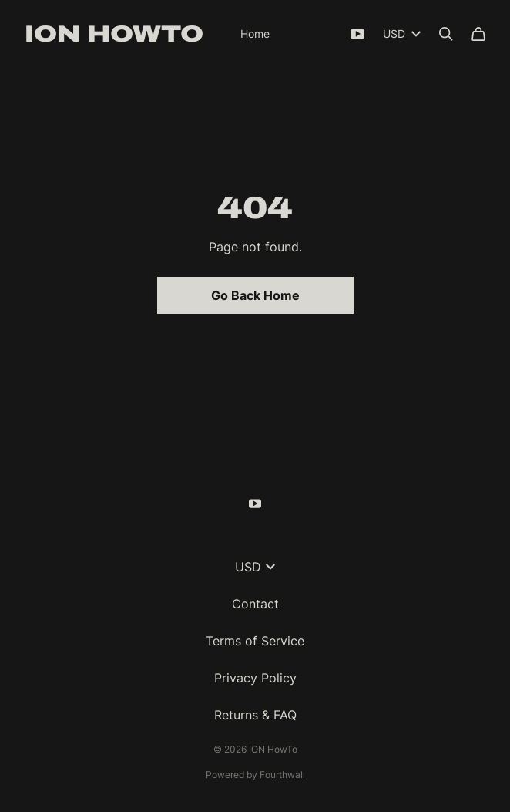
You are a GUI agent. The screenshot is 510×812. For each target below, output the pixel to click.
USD (402, 34)
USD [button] (255, 567)
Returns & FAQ (255, 715)
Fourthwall (282, 775)
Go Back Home (255, 295)
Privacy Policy (255, 678)
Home (255, 34)
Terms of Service (255, 641)
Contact (255, 604)
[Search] (446, 34)
